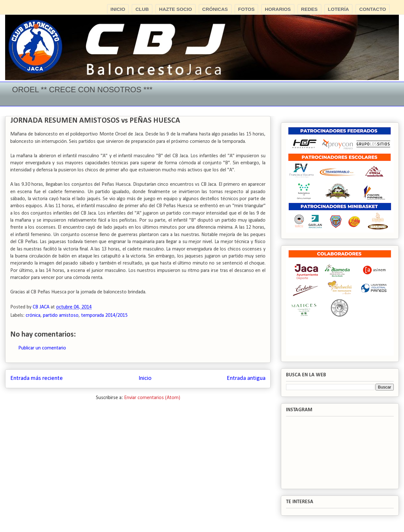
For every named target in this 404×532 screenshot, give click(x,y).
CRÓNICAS (215, 9)
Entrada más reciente (37, 378)
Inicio (145, 378)
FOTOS (246, 9)
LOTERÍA (339, 9)
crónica (33, 315)
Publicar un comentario (42, 348)
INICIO (118, 9)
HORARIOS (278, 9)
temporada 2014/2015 (104, 315)
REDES (309, 9)
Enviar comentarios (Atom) (152, 398)
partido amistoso (61, 315)
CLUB (142, 9)
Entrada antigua (246, 378)
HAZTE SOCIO (176, 9)
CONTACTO (373, 9)
